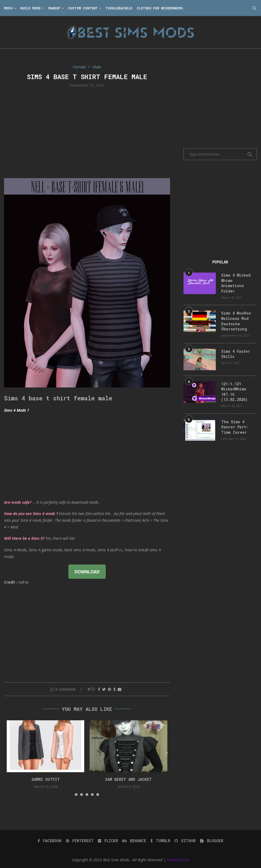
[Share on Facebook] (99, 689)
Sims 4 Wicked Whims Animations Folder (236, 283)
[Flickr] (108, 841)
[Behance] (134, 841)
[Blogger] (212, 841)
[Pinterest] (80, 841)
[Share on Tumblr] (114, 689)
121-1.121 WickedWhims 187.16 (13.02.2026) (234, 392)
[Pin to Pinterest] (110, 689)
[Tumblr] (160, 841)
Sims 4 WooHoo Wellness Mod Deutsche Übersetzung (236, 321)
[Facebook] (50, 841)
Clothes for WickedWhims (160, 8)
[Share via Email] (119, 689)
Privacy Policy (178, 860)
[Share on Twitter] (104, 689)
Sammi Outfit (46, 779)
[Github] (185, 841)
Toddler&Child (119, 8)
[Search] (254, 8)
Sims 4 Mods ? (16, 410)
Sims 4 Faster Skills (236, 354)
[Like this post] (93, 689)
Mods (8, 8)
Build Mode (31, 8)
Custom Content (83, 8)
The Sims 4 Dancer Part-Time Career (235, 427)
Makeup (54, 8)
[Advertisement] (87, 132)
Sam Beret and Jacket (128, 779)
